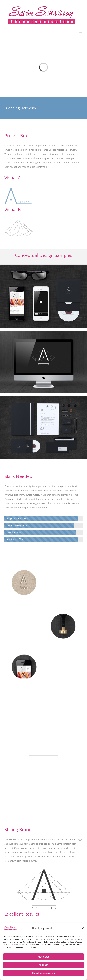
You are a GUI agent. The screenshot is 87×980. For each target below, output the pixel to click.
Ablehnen (43, 965)
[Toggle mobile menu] (81, 33)
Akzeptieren (43, 957)
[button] (83, 928)
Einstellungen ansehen (43, 973)
